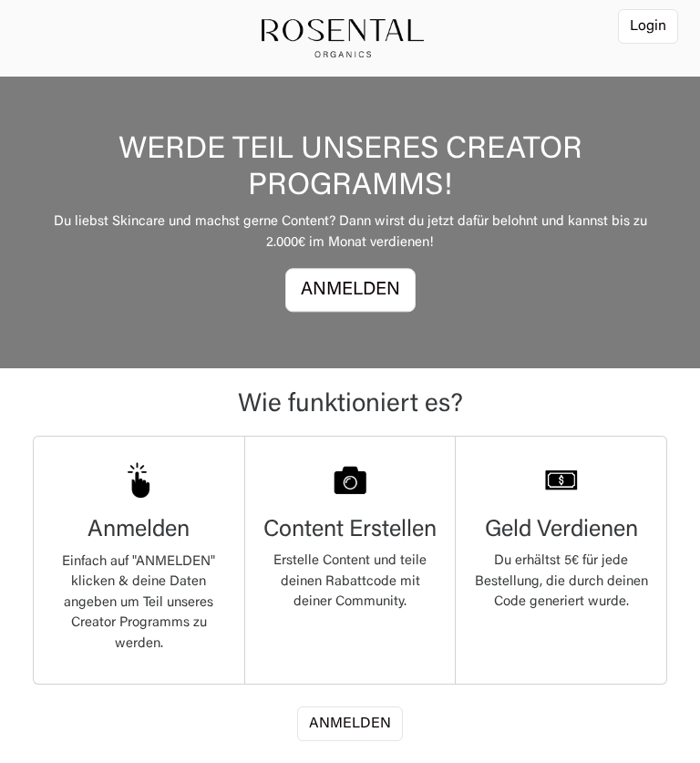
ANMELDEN (350, 291)
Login (648, 26)
